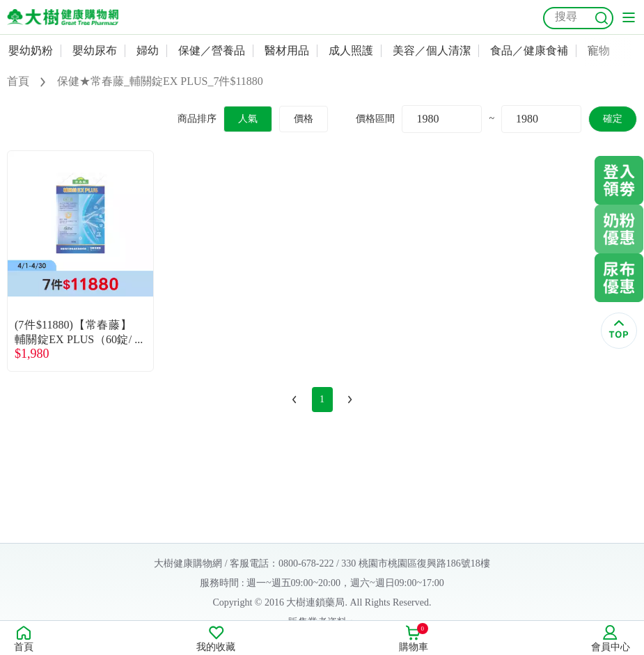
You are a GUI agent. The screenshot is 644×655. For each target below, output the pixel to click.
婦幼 (148, 50)
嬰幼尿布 (95, 50)
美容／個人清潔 (432, 50)
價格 (304, 119)
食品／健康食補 (529, 50)
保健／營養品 (212, 50)
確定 (613, 119)
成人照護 (351, 50)
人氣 (248, 119)
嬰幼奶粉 (31, 50)
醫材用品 (287, 50)
